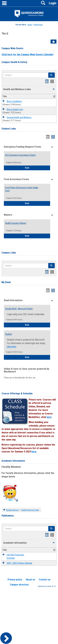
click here (12, 347)
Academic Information (13, 461)
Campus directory (19, 585)
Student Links (9, 129)
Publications (8, 516)
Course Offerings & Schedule (17, 393)
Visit (38, 168)
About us (30, 580)
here (49, 417)
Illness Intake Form (15, 109)
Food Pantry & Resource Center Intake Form (22, 189)
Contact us (45, 580)
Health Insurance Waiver (16, 223)
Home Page (38, 25)
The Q (5, 33)
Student (9, 334)
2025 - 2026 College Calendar (19, 563)
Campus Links (9, 253)
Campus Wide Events (12, 48)
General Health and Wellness (19, 117)
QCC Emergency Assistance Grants (20, 155)
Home (30, 25)
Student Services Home (30, 510)
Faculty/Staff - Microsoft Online (19, 309)
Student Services (12, 510)
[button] (54, 89)
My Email (6, 282)
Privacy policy (15, 580)
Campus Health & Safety (14, 62)
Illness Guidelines (14, 101)
